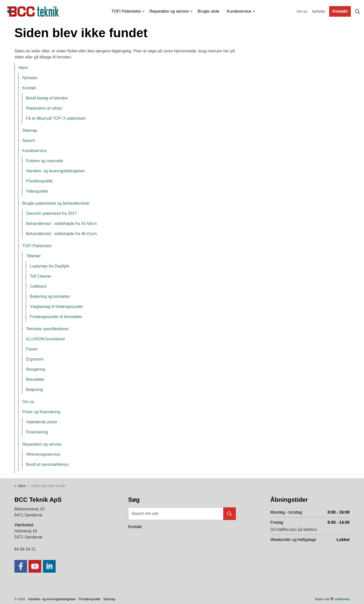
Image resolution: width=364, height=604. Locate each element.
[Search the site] (182, 514)
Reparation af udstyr (44, 108)
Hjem (23, 68)
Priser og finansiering (41, 412)
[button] (230, 514)
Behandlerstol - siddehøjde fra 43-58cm (61, 224)
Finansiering (37, 432)
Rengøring (36, 369)
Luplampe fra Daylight (50, 266)
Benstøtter (35, 379)
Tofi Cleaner (41, 276)
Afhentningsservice (43, 454)
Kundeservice (239, 11)
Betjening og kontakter (50, 296)
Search (29, 141)
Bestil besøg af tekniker (47, 98)
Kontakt (340, 11)
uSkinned (340, 599)
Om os (302, 11)
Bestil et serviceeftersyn (47, 464)
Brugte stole (208, 11)
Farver (32, 349)
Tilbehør (33, 256)
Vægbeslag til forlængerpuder (56, 307)
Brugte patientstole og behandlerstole (56, 203)
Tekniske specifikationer (47, 329)
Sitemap (30, 130)
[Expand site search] (357, 11)
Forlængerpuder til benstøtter (56, 317)
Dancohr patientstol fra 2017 (51, 213)
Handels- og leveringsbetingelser (55, 171)
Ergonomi (35, 359)
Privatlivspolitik (39, 181)
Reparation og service (169, 11)
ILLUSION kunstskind (45, 339)
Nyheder (319, 11)
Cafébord (38, 286)
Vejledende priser (42, 422)
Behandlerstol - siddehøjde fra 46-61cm (61, 234)
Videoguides (37, 191)
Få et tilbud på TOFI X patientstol (56, 118)
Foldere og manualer (45, 161)
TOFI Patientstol (126, 11)
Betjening (35, 390)
